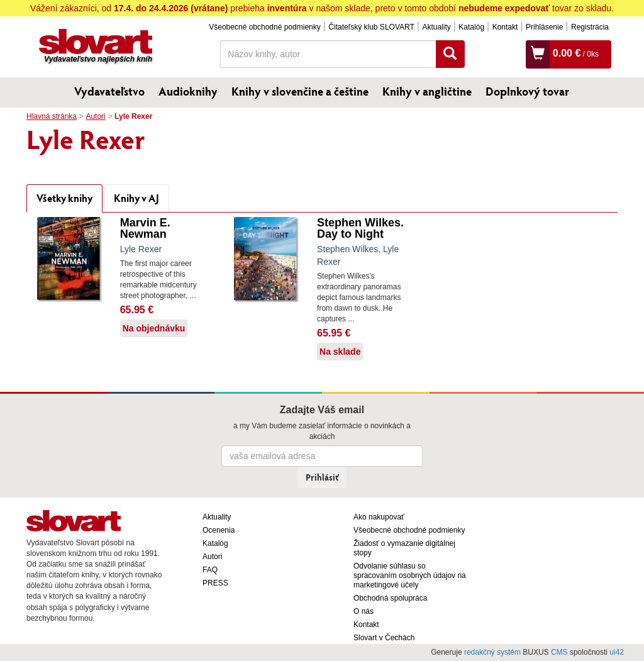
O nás (364, 611)
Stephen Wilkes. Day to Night (360, 228)
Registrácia (590, 27)
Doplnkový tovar (527, 91)
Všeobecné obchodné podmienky (264, 27)
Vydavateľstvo (109, 91)
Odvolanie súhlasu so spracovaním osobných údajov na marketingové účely (410, 575)
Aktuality (436, 27)
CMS (559, 652)
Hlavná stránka (52, 116)
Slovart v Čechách (384, 638)
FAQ (210, 570)
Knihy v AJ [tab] (136, 198)
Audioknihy (188, 91)
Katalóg (471, 27)
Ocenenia (219, 530)
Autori (95, 116)
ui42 (617, 652)
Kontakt (505, 27)
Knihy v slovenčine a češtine (300, 91)
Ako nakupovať (379, 517)
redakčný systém (492, 652)
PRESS (215, 583)
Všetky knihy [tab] (64, 198)
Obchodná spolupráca (390, 598)
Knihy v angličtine (427, 91)
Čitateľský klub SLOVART (371, 27)
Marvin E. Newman (145, 228)
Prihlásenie (544, 27)
